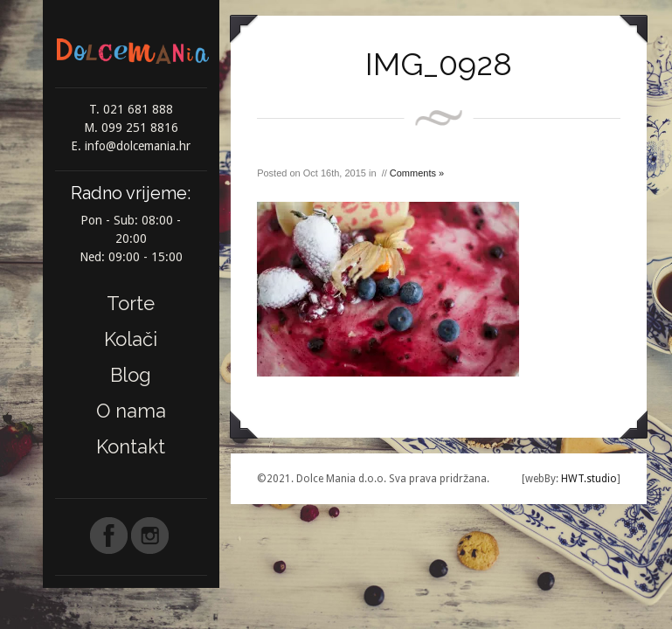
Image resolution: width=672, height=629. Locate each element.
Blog (131, 375)
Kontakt (131, 446)
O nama (131, 411)
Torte (131, 303)
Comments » (417, 173)
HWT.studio (588, 479)
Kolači (131, 339)
